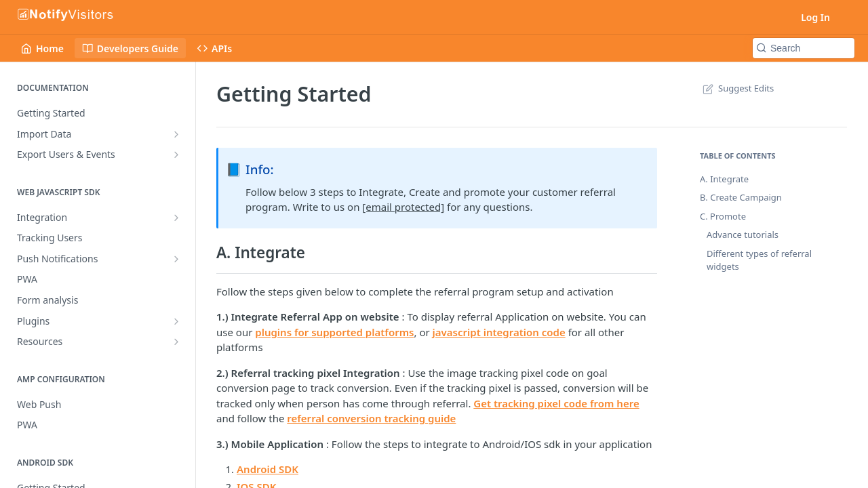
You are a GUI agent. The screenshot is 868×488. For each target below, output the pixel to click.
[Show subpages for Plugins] (176, 321)
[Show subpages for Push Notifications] (176, 259)
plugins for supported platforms (334, 332)
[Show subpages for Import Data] (176, 134)
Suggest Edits (737, 88)
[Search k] (804, 48)
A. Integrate (724, 179)
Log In (815, 17)
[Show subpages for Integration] (176, 218)
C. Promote (723, 216)
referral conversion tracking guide (371, 418)
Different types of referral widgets (759, 260)
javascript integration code (499, 332)
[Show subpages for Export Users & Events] (176, 155)
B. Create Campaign (741, 197)
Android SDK (268, 469)
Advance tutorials (743, 235)
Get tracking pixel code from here (556, 403)
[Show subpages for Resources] (176, 342)
